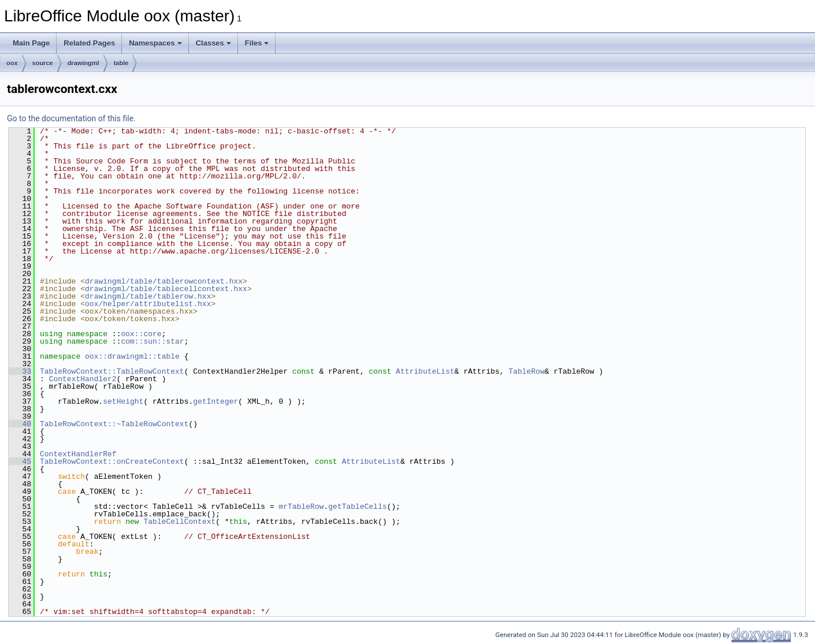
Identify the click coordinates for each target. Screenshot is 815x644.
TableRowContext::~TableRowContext (114, 424)
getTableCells (357, 507)
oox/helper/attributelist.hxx (148, 304)
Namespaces (155, 43)
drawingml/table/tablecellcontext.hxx (166, 289)
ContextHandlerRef (78, 454)
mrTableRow (301, 507)
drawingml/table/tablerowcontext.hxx (164, 281)
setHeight (123, 401)
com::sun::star (152, 341)
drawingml (83, 63)
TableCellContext (179, 522)
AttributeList (425, 371)
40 (20, 424)
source (43, 63)
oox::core (141, 334)
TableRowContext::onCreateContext (112, 461)
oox (12, 63)
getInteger (215, 401)
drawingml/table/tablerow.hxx (148, 296)
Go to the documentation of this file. (71, 118)
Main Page (31, 43)
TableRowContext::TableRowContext (112, 371)
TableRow (526, 371)
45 (20, 461)
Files (257, 43)
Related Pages (89, 43)
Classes (213, 43)
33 (20, 371)
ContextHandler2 (83, 379)
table (121, 63)
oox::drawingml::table (132, 356)
